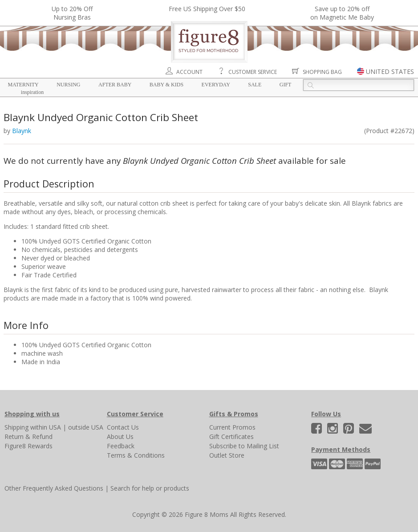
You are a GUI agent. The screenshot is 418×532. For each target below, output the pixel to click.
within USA (46, 427)
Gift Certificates (231, 437)
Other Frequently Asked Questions (54, 488)
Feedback (121, 446)
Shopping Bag (322, 72)
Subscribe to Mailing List (244, 446)
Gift (286, 85)
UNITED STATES (390, 71)
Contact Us (123, 427)
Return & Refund (28, 437)
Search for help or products (150, 488)
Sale (255, 85)
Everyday (216, 85)
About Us (120, 437)
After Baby (115, 85)
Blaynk (22, 131)
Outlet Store (227, 455)
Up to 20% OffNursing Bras (72, 13)
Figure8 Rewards (28, 446)
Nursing (68, 85)
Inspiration (32, 92)
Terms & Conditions (136, 455)
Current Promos (232, 427)
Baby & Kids (166, 85)
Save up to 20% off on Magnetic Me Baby (342, 13)
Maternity (23, 85)
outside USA (86, 427)
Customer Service (253, 72)
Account (189, 72)
